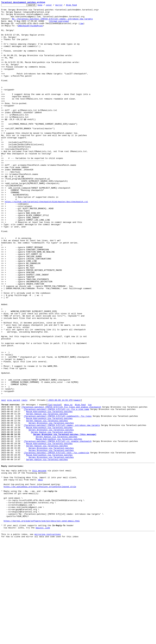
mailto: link (43, 631)
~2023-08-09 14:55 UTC (60, 479)
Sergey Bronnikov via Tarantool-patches (51, 506)
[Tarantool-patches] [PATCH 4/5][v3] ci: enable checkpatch (58, 528)
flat (50, 484)
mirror (64, 6)
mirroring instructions (48, 638)
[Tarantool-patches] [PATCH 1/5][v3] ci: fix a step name (56, 490)
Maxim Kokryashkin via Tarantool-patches (49, 492)
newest (77, 479)
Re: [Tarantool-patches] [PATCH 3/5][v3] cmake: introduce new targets (52, 22)
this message (39, 562)
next (4, 479)
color (54, 6)
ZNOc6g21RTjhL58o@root (30, 30)
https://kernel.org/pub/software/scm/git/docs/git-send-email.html (42, 623)
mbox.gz (68, 484)
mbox (40, 573)
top (90, 484)
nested (57, 484)
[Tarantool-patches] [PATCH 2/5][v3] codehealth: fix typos (58, 498)
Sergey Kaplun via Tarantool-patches (47, 495)
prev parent (14, 479)
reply (24, 479)
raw (81, 27)
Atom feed (76, 6)
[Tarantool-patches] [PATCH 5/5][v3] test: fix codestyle (56, 542)
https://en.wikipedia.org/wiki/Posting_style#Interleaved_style (40, 582)
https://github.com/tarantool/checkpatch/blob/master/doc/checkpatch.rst (46, 241)
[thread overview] (59, 25)
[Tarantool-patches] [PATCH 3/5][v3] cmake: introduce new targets (62, 509)
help (45, 6)
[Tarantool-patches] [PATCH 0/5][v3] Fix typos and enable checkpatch (61, 487)
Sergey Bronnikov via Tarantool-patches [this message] (65, 520)
